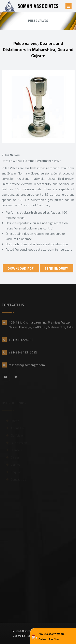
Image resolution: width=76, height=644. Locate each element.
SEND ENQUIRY (57, 268)
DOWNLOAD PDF (21, 268)
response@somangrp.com (27, 370)
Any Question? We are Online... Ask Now (51, 637)
